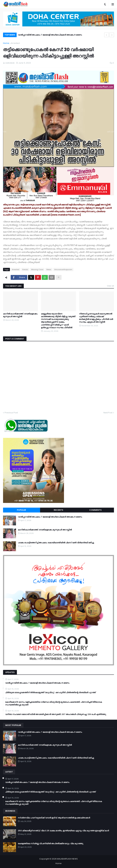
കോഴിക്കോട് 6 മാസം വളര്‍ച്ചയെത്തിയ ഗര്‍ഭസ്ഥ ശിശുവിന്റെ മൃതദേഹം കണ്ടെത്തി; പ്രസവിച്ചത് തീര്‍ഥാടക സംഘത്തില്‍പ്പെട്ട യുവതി (54, 703)
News (49, 270)
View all (110, 286)
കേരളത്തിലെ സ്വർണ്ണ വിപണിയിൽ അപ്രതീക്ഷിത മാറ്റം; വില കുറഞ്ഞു (51, 844)
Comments (95, 510)
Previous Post (11, 413)
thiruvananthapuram (63, 270)
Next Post (108, 413)
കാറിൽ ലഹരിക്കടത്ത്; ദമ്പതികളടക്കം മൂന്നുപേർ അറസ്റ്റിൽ (20, 315)
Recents (58, 510)
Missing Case (37, 270)
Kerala (25, 270)
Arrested (15, 43)
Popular (21, 510)
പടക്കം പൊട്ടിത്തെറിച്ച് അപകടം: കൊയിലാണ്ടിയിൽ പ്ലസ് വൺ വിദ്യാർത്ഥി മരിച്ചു (56, 543)
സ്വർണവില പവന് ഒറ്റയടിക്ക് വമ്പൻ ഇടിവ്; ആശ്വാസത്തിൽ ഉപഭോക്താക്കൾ (54, 818)
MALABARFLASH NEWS (67, 859)
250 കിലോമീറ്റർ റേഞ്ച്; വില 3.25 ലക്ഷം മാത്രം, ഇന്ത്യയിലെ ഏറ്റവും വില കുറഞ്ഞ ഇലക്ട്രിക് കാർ (63, 831)
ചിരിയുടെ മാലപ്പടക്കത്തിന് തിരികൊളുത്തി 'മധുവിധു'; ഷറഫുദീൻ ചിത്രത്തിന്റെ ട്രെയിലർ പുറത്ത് (50, 693)
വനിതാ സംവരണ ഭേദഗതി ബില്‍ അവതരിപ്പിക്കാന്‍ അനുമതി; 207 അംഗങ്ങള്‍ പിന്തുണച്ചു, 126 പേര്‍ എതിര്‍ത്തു (56, 714)
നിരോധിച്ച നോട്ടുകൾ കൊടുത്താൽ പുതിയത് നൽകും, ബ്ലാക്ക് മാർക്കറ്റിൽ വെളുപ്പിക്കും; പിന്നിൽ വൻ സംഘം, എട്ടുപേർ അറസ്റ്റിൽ (96, 318)
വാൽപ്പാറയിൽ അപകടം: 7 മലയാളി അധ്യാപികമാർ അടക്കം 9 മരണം (50, 35)
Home (6, 43)
